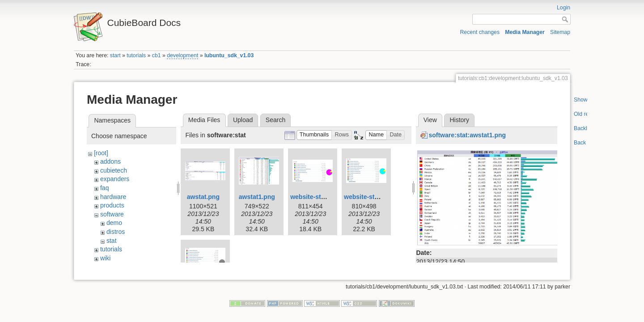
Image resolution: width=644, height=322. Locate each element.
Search (275, 120)
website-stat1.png (317, 197)
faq (104, 188)
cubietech (114, 170)
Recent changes (480, 32)
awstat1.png (257, 197)
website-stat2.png (370, 197)
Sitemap (560, 32)
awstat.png (203, 197)
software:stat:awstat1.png (467, 135)
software (112, 214)
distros (116, 232)
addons (110, 161)
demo (114, 223)
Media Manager (525, 32)
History (459, 120)
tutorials (136, 55)
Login (563, 8)
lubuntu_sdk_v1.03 (229, 55)
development (182, 55)
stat (112, 241)
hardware (113, 197)
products (112, 205)
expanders (115, 179)
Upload (243, 120)
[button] (314, 135)
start (115, 55)
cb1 (157, 55)
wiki (105, 258)
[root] (101, 153)
